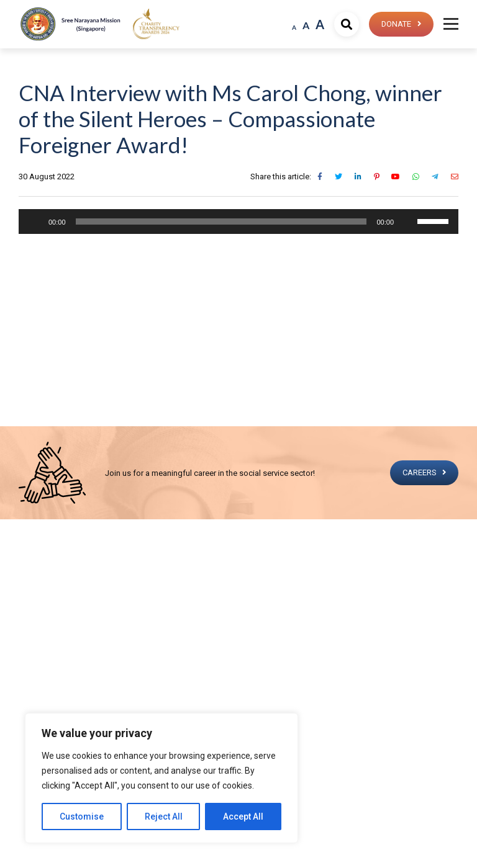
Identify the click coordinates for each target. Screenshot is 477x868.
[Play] (35, 221)
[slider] (221, 221)
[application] (238, 221)
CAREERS (418, 472)
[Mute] (407, 221)
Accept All (243, 817)
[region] (161, 778)
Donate (395, 24)
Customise (82, 817)
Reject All (164, 817)
